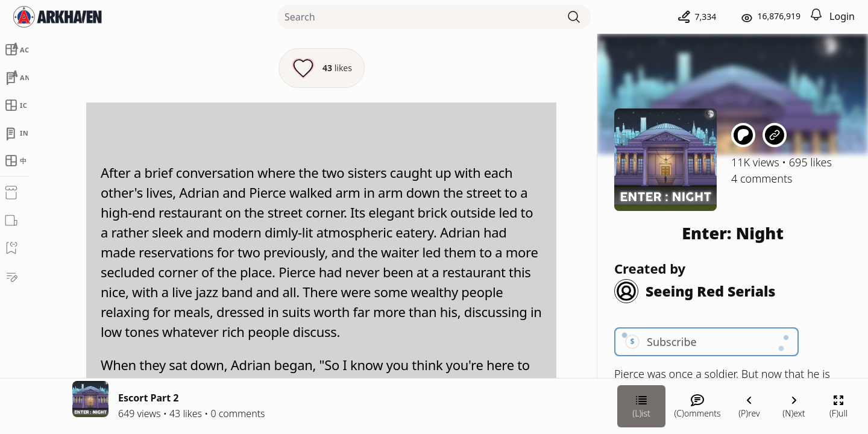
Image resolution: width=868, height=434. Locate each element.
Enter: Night (733, 233)
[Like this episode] (322, 68)
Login (842, 16)
